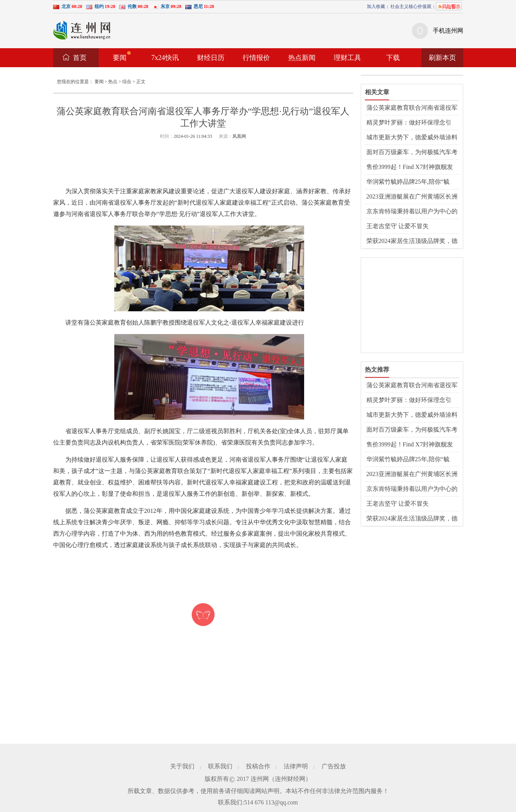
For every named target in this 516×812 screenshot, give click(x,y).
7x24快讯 (165, 58)
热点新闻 (302, 58)
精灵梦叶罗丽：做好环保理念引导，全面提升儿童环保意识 (409, 123)
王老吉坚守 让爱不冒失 (398, 226)
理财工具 (347, 58)
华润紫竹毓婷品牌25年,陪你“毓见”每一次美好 (408, 182)
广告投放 (334, 766)
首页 (80, 58)
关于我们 (182, 766)
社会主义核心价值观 (411, 6)
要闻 (122, 56)
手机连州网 (448, 31)
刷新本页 (442, 58)
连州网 (260, 779)
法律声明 (296, 766)
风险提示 (449, 6)
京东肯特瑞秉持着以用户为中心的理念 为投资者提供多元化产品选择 (413, 212)
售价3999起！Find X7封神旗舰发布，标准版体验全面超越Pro (410, 167)
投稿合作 (258, 766)
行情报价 (256, 58)
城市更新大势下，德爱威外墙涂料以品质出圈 (412, 138)
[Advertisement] (203, 164)
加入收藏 (376, 6)
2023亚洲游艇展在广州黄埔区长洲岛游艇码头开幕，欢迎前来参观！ (412, 197)
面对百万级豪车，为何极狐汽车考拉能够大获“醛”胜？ (412, 153)
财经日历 (211, 58)
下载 (393, 58)
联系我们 (220, 766)
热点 (113, 82)
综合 (127, 82)
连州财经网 (290, 779)
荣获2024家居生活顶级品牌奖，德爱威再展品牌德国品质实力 (412, 241)
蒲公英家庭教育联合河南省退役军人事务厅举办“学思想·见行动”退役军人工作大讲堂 (412, 108)
